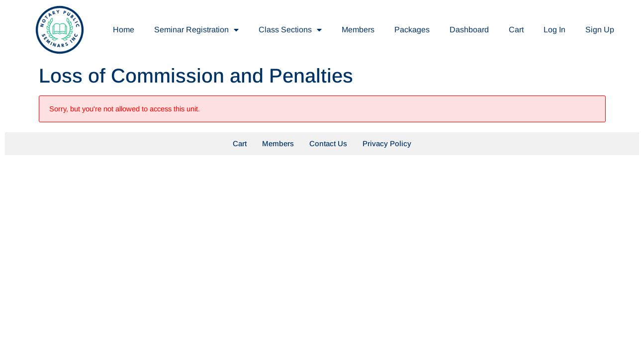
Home (124, 30)
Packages (412, 30)
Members (358, 30)
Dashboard (469, 30)
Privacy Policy (387, 143)
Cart (516, 30)
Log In (554, 30)
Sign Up (600, 30)
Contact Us (328, 143)
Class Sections (290, 30)
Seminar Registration (196, 30)
